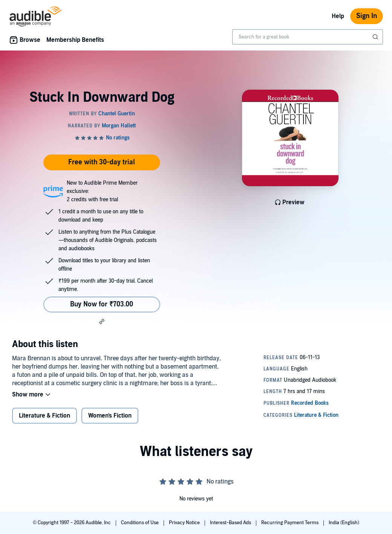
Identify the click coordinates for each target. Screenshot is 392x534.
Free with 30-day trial (102, 162)
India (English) (344, 523)
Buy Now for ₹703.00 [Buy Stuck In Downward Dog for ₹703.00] (102, 304)
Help (338, 16)
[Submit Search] (376, 37)
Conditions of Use (140, 523)
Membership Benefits (75, 40)
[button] (102, 321)
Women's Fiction (110, 416)
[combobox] (308, 37)
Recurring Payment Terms (290, 523)
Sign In (367, 16)
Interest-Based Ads (231, 523)
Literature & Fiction (44, 416)
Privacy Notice (185, 523)
